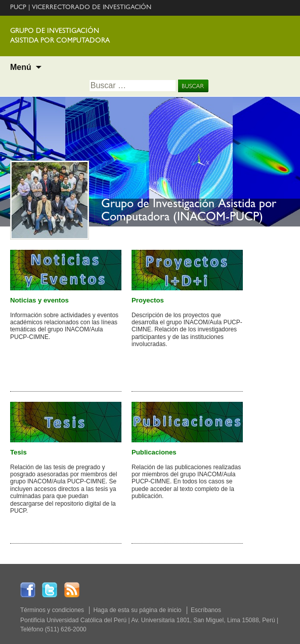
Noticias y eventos (39, 300)
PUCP (18, 8)
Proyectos (148, 300)
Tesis (18, 452)
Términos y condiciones (52, 610)
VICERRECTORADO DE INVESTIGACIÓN (92, 8)
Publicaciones (154, 452)
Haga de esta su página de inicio (137, 610)
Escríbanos (206, 610)
